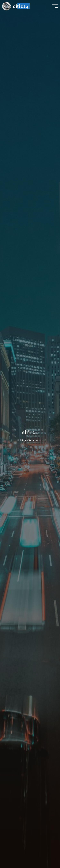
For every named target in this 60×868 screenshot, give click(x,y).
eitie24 (21, 6)
